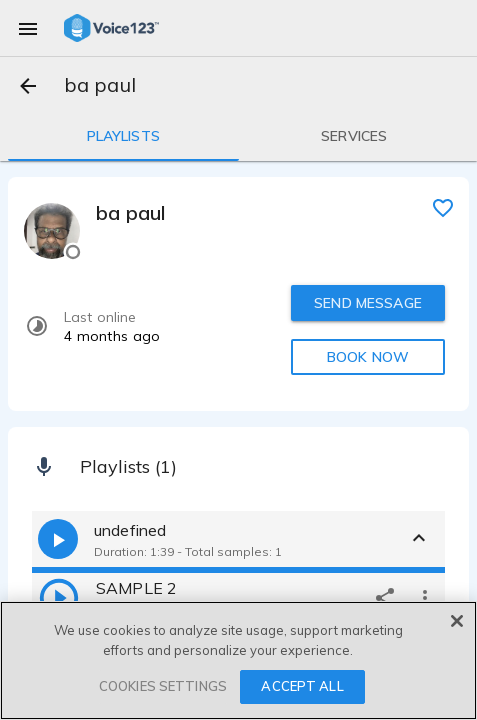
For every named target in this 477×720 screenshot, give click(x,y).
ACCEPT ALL (302, 686)
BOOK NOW (368, 357)
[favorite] (443, 207)
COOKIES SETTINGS (163, 686)
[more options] (425, 597)
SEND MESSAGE (368, 303)
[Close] (457, 621)
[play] (59, 597)
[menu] (28, 28)
